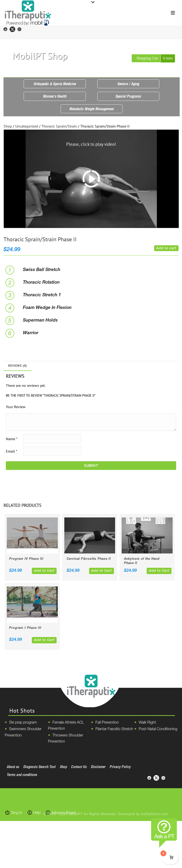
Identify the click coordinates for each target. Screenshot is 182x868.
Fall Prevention (107, 723)
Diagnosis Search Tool (40, 767)
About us (13, 767)
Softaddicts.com (155, 814)
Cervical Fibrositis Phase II (89, 559)
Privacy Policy (120, 767)
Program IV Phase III (26, 559)
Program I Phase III (25, 628)
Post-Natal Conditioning (158, 729)
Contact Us (79, 767)
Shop (8, 126)
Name (12, 439)
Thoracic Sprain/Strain (59, 126)
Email (11, 451)
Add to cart (166, 248)
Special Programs (128, 96)
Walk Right (147, 723)
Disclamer (98, 767)
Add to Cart (44, 571)
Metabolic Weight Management (92, 109)
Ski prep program (23, 723)
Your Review (16, 407)
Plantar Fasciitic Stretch (114, 729)
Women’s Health (55, 96)
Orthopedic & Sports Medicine (55, 84)
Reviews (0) (18, 366)
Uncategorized (27, 126)
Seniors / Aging (128, 84)
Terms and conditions (22, 775)
